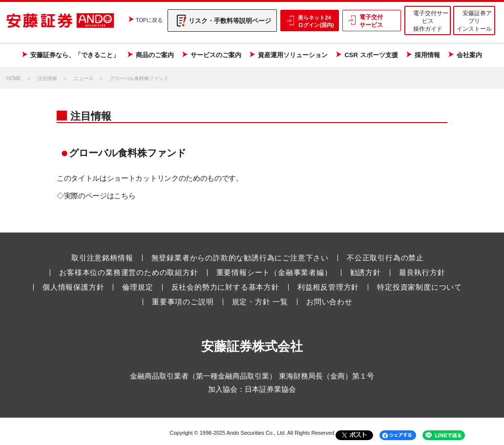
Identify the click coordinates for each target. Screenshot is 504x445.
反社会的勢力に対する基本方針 (225, 287)
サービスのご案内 (216, 55)
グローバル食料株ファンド (139, 78)
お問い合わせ (329, 302)
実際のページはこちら (100, 196)
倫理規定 (137, 287)
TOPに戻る (149, 20)
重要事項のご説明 (183, 302)
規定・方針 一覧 (260, 302)
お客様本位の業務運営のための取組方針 (128, 273)
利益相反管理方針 (328, 287)
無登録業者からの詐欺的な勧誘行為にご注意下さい (240, 258)
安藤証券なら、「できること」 (75, 55)
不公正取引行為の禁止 (385, 258)
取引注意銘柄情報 (102, 258)
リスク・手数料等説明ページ (230, 21)
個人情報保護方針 (73, 287)
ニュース (84, 78)
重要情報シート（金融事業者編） (274, 273)
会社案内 (469, 55)
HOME (14, 78)
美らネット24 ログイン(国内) (316, 21)
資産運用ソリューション (293, 55)
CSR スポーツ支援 (371, 55)
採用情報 (427, 55)
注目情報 (47, 78)
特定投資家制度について (420, 287)
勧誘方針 (366, 273)
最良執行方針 (422, 273)
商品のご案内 (155, 55)
